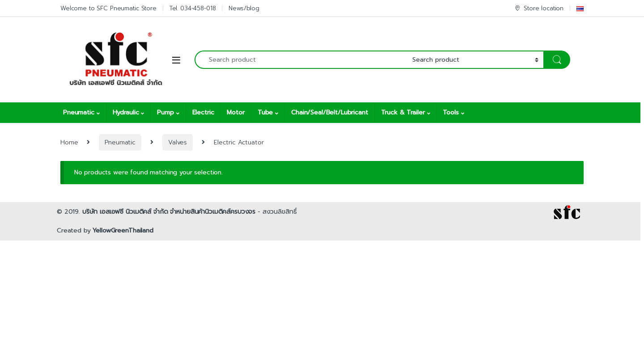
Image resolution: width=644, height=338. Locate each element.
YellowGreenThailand (123, 230)
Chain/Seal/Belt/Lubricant (330, 112)
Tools (451, 112)
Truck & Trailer (403, 112)
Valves (178, 142)
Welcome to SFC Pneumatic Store (108, 8)
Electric (203, 112)
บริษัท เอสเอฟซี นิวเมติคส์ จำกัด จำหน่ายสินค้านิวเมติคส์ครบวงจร (169, 212)
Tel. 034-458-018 (193, 8)
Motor (235, 112)
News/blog (244, 8)
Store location (539, 8)
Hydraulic (126, 112)
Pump (165, 112)
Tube (265, 112)
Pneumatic (79, 112)
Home (69, 142)
